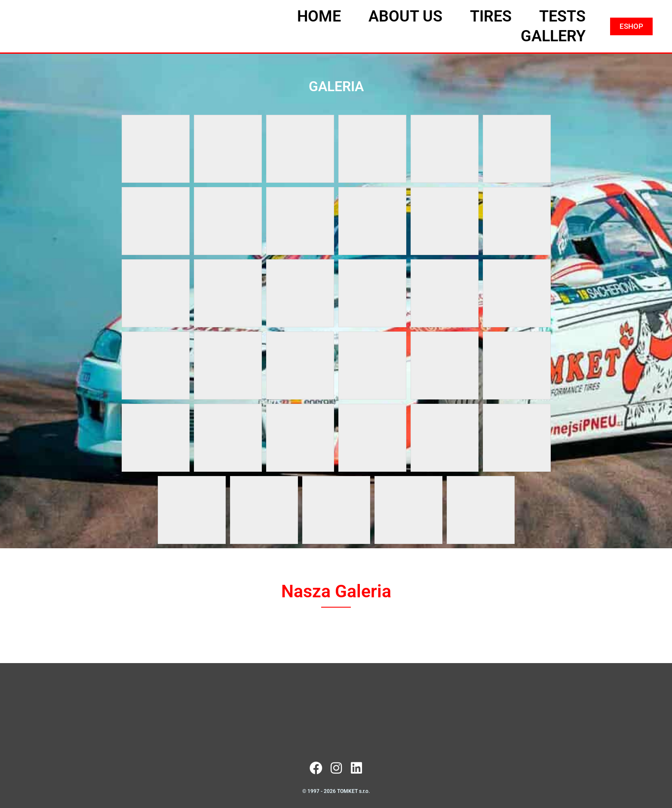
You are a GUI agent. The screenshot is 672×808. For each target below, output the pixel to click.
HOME (319, 16)
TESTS (562, 16)
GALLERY (553, 36)
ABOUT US (405, 16)
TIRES (491, 16)
